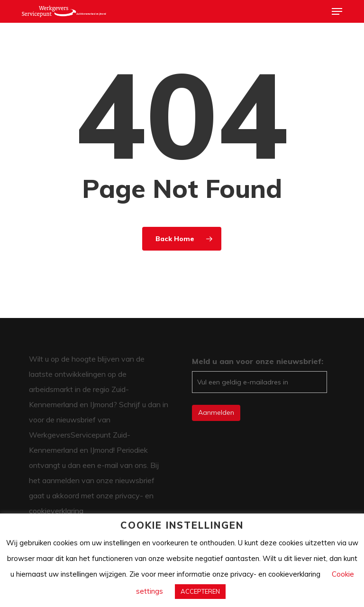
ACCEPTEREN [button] (200, 591)
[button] (337, 11)
